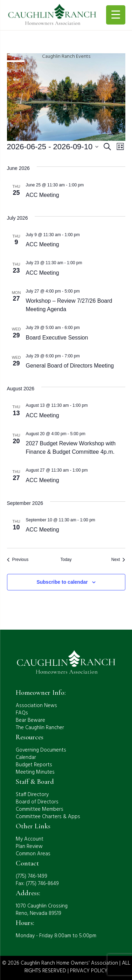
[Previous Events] (18, 560)
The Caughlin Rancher (40, 728)
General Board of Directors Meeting (70, 366)
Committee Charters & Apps (48, 817)
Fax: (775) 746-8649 (37, 884)
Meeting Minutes (35, 772)
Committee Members (40, 809)
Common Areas (33, 854)
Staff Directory (32, 795)
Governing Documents (41, 750)
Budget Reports (34, 765)
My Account (30, 839)
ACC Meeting (43, 195)
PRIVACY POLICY (89, 971)
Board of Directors (37, 802)
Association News (36, 706)
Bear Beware (30, 720)
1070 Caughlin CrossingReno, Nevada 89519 (42, 910)
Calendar (26, 758)
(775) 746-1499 (32, 876)
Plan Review (29, 847)
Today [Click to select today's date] (66, 560)
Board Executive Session (57, 338)
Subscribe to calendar (62, 582)
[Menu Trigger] (116, 15)
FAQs (22, 713)
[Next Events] (118, 560)
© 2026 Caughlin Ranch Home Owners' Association (60, 963)
